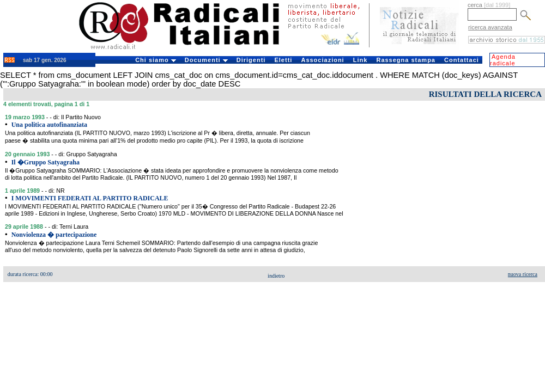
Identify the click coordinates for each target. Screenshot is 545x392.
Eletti (283, 60)
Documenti (206, 60)
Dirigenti (251, 60)
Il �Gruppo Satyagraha (46, 162)
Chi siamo (156, 60)
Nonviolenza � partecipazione (54, 235)
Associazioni (322, 60)
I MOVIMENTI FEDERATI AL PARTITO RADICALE (90, 198)
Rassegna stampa (406, 60)
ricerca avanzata (490, 27)
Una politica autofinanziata (49, 125)
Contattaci (462, 60)
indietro (276, 276)
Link (361, 60)
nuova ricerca (523, 274)
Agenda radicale (503, 60)
